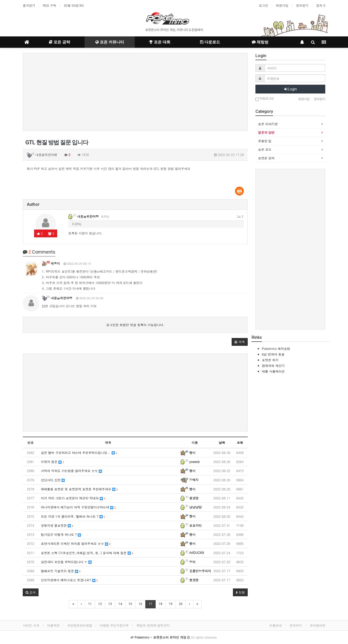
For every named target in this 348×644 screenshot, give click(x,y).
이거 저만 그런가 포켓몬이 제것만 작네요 (73, 498)
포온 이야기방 (268, 124)
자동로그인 (265, 99)
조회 (240, 442)
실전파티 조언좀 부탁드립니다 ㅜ (66, 562)
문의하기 (296, 625)
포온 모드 (265, 149)
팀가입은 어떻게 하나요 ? (61, 534)
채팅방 (260, 42)
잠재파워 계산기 (273, 366)
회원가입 (282, 5)
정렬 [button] (240, 592)
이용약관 (53, 625)
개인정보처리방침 (80, 625)
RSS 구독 (50, 5)
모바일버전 (317, 625)
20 (181, 604)
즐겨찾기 (29, 5)
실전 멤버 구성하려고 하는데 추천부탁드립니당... (79, 453)
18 (161, 604)
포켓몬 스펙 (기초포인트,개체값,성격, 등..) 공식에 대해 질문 (87, 553)
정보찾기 (302, 5)
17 (150, 604)
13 (110, 604)
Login (290, 89)
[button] (240, 342)
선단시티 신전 (53, 480)
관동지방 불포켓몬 (57, 525)
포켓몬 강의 (266, 158)
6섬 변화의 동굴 (273, 354)
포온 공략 (59, 42)
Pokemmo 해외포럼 (276, 348)
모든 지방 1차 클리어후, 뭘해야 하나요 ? (73, 516)
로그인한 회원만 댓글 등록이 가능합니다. (135, 325)
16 (140, 604)
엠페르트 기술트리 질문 (61, 571)
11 (90, 604)
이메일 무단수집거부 (114, 625)
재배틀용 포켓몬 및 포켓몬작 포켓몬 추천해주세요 (79, 489)
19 (171, 604)
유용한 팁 (265, 141)
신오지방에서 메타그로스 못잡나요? (69, 580)
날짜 (222, 442)
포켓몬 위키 (270, 360)
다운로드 (210, 42)
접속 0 (321, 5)
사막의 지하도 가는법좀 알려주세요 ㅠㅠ (71, 471)
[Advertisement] (135, 92)
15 (130, 604)
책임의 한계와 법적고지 (153, 625)
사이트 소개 (31, 625)
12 (100, 604)
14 (120, 604)
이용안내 (276, 625)
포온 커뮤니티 (110, 42)
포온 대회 (160, 42)
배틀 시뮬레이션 (273, 371)
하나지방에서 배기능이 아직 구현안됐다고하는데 (78, 507)
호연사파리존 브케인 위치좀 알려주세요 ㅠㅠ (76, 543)
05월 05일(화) (74, 5)
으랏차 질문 (52, 462)
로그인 (263, 5)
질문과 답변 (266, 132)
